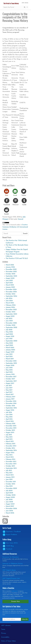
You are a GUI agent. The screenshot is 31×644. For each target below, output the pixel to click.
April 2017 (9, 392)
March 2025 (10, 285)
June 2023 (9, 321)
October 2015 (10, 430)
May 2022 (9, 332)
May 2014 (9, 455)
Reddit (7, 211)
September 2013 (11, 468)
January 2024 (10, 307)
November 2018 (11, 361)
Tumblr (24, 202)
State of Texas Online (9, 641)
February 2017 (10, 397)
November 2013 (11, 464)
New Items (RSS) (10, 543)
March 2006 (10, 513)
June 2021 (9, 339)
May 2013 (9, 473)
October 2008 (11, 495)
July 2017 (9, 386)
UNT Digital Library (9, 570)
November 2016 (11, 403)
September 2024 (11, 296)
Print (7, 192)
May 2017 (9, 390)
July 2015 (9, 435)
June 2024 (9, 301)
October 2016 (10, 406)
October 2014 (10, 448)
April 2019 (9, 357)
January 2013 (10, 477)
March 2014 (10, 457)
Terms (3, 629)
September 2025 (11, 276)
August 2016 (10, 410)
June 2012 (9, 479)
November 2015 (11, 428)
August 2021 (10, 336)
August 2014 (10, 453)
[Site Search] (13, 7)
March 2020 (10, 348)
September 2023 (11, 314)
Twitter (24, 192)
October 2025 (10, 274)
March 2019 (10, 359)
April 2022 (9, 334)
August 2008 (10, 497)
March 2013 (10, 475)
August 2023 (10, 316)
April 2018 (9, 372)
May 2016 (9, 417)
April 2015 (9, 439)
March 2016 (10, 421)
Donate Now (15, 601)
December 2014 (11, 446)
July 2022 (9, 330)
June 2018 (9, 368)
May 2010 (9, 486)
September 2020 (11, 341)
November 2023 (11, 310)
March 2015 (10, 441)
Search (25, 234)
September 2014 (11, 450)
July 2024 (9, 298)
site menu (25, 3)
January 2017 (10, 399)
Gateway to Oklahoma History (13, 564)
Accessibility (5, 637)
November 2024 (11, 292)
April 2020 (9, 345)
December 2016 (11, 401)
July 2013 (9, 471)
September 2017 (11, 381)
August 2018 (10, 365)
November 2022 (11, 323)
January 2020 (10, 350)
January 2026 (10, 267)
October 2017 (10, 379)
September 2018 (11, 363)
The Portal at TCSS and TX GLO (17, 258)
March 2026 (10, 265)
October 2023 (10, 312)
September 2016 (11, 408)
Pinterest (16, 202)
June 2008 (9, 502)
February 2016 (10, 424)
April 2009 (9, 493)
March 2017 (10, 395)
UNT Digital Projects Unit (11, 578)
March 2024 (10, 303)
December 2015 (11, 426)
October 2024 (10, 294)
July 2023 (9, 319)
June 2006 (9, 511)
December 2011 (11, 482)
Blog (8, 546)
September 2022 (11, 328)
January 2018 (10, 374)
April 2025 (9, 283)
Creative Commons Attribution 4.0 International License (15, 227)
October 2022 (10, 325)
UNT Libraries (6, 625)
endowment (15, 591)
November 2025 (11, 272)
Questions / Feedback (12, 532)
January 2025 (10, 287)
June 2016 (9, 415)
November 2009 (11, 488)
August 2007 (10, 504)
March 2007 (10, 506)
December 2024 (11, 290)
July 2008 (9, 500)
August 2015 (10, 433)
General (21, 219)
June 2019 (9, 354)
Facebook (7, 202)
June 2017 (9, 388)
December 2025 (11, 269)
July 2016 (9, 412)
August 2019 (10, 352)
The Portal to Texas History (11, 3)
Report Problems (10, 535)
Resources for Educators (11, 557)
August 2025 (10, 278)
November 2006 (11, 509)
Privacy (4, 633)
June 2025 (9, 281)
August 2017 (10, 383)
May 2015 (9, 437)
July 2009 (9, 491)
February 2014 (10, 459)
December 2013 (11, 462)
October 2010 (10, 484)
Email (15, 192)
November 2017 (11, 377)
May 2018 (9, 370)
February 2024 (11, 305)
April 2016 (9, 419)
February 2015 (10, 444)
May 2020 (9, 343)
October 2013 (10, 466)
